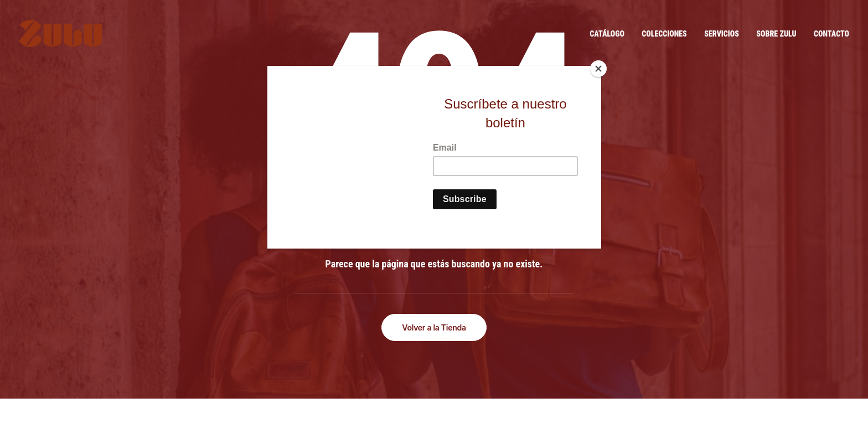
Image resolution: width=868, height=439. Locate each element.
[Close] (598, 69)
